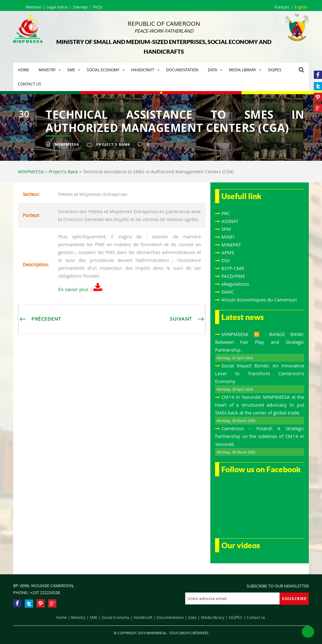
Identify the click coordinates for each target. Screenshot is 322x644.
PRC (226, 213)
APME (228, 252)
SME (71, 70)
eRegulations (235, 284)
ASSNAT (230, 221)
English (301, 7)
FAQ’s (98, 7)
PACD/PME (233, 276)
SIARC (228, 292)
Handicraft (143, 70)
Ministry (47, 70)
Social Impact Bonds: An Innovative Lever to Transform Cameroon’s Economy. (260, 373)
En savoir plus (73, 289)
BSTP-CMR (233, 268)
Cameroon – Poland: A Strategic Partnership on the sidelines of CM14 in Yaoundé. (260, 436)
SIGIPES (275, 70)
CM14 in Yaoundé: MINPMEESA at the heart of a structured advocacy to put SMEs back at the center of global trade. (260, 405)
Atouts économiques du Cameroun (259, 300)
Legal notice (57, 7)
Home (24, 70)
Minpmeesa (67, 144)
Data (213, 70)
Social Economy (103, 70)
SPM (226, 229)
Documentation (182, 70)
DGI (225, 260)
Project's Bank (113, 144)
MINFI (228, 237)
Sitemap (80, 7)
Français (282, 7)
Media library (243, 70)
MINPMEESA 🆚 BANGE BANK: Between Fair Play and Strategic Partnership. (260, 342)
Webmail (33, 7)
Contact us (30, 84)
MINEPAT (231, 245)
